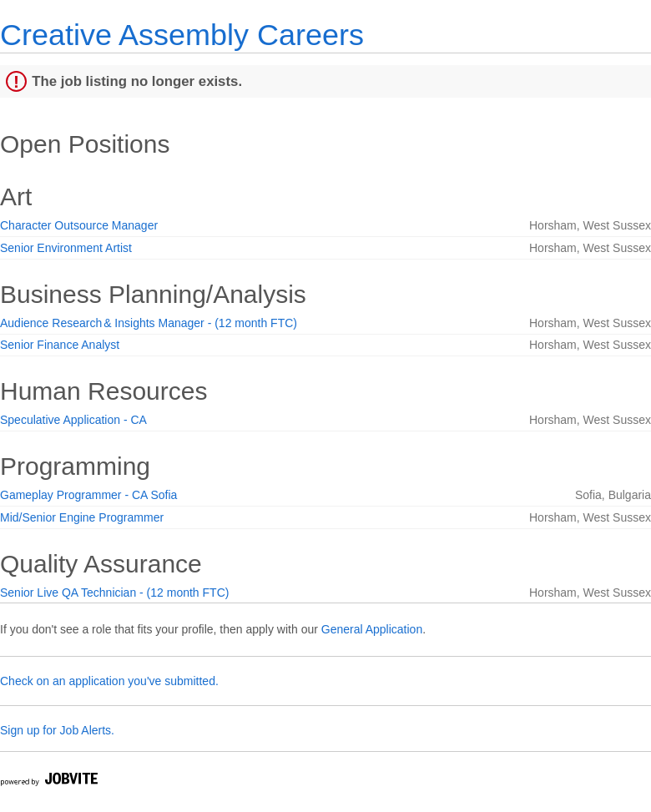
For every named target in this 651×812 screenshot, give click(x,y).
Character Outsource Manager (79, 225)
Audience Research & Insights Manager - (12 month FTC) (149, 323)
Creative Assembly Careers (182, 35)
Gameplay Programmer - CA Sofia (88, 495)
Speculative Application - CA (73, 420)
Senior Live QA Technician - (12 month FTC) (114, 593)
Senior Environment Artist (66, 248)
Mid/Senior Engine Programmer (82, 517)
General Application (372, 629)
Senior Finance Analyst (60, 345)
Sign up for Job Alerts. (57, 730)
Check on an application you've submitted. (109, 681)
